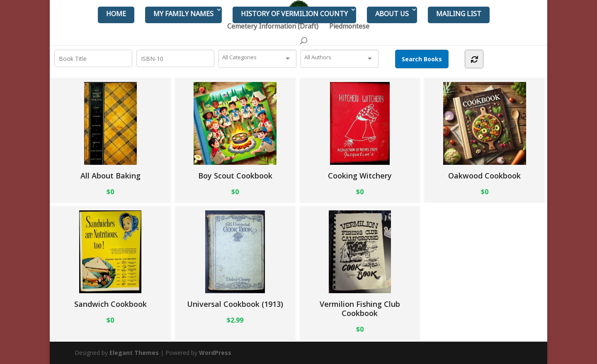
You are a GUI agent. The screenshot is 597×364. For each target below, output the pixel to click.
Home (116, 14)
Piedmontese (349, 27)
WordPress (215, 353)
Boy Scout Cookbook (235, 131)
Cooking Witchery (360, 131)
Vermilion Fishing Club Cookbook (360, 264)
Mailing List (459, 14)
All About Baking (110, 131)
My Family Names (183, 14)
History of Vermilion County (294, 14)
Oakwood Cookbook (485, 131)
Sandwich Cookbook (110, 259)
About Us (392, 14)
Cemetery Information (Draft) (273, 27)
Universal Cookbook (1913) (235, 259)
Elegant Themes (134, 353)
